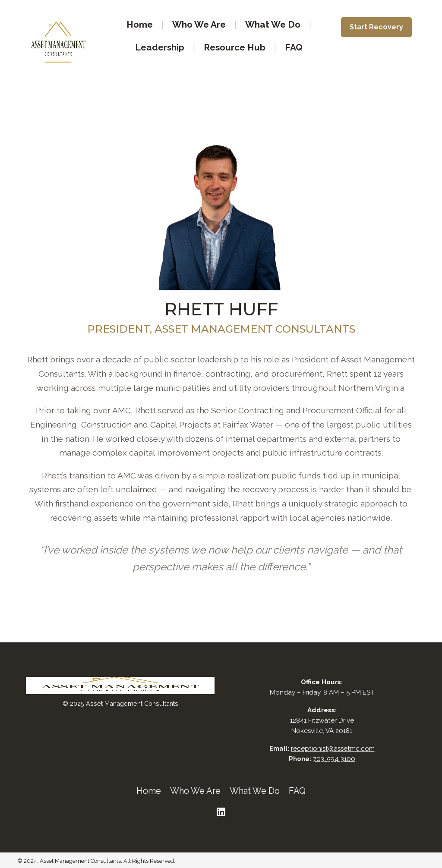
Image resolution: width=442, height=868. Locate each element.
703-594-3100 (334, 759)
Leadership (160, 47)
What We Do (273, 24)
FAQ (294, 47)
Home (140, 24)
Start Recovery (376, 27)
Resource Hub (235, 47)
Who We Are (199, 24)
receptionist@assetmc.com (333, 748)
